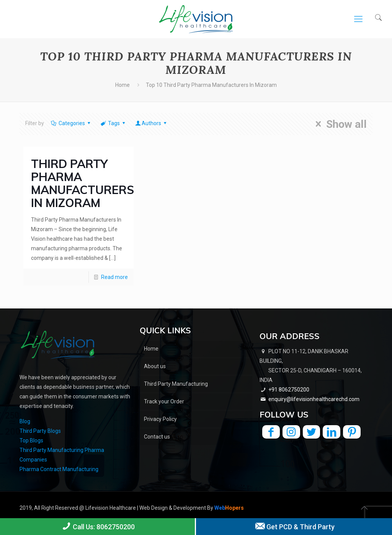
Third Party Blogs (40, 431)
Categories (71, 123)
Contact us (157, 437)
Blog (25, 421)
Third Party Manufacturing (176, 384)
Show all (339, 124)
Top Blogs (31, 440)
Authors (152, 123)
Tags (114, 123)
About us (155, 366)
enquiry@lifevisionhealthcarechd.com (314, 399)
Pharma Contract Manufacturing (59, 469)
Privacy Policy (160, 419)
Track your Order (164, 401)
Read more (114, 277)
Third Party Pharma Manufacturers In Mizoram (82, 183)
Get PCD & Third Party (294, 526)
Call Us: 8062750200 (98, 526)
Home (122, 85)
